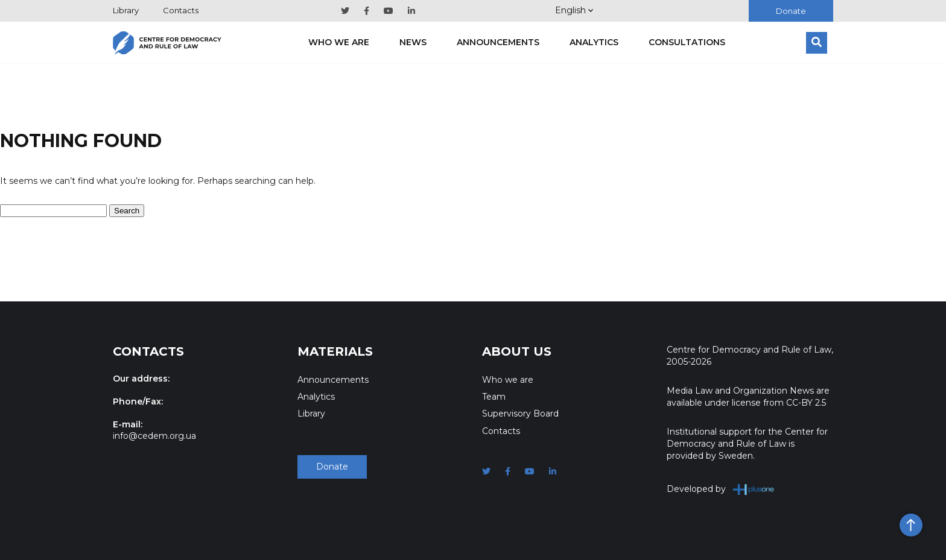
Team (494, 397)
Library (126, 10)
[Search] (817, 43)
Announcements (498, 42)
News (413, 42)
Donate (791, 11)
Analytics (594, 42)
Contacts (181, 10)
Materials (335, 351)
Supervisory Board (520, 414)
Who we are (339, 42)
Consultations (687, 42)
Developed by (721, 489)
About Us (517, 351)
